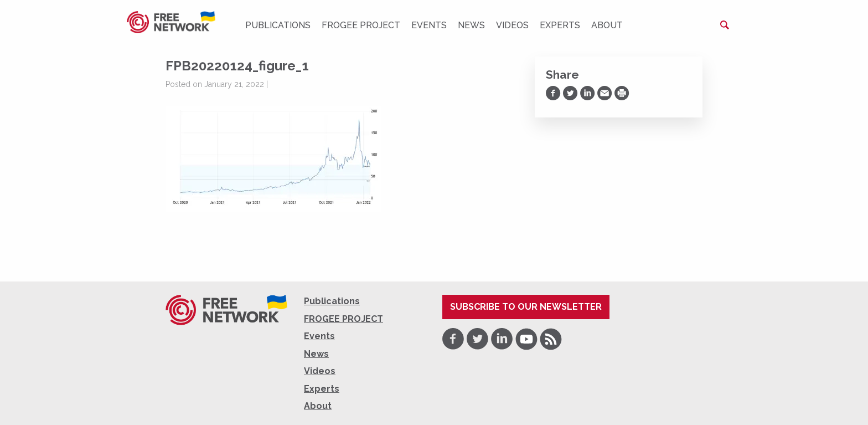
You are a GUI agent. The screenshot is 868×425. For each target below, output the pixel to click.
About (607, 25)
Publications (278, 25)
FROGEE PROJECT (361, 25)
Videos (512, 25)
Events (429, 25)
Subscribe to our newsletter (526, 307)
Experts (560, 25)
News (471, 25)
